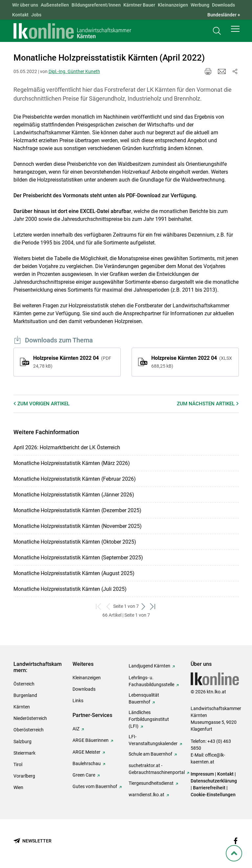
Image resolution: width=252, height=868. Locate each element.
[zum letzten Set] (153, 606)
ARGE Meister (86, 752)
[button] (235, 30)
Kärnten (22, 707)
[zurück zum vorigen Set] (108, 606)
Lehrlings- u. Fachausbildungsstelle (151, 681)
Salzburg (22, 742)
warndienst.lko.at (147, 795)
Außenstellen (55, 5)
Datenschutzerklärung (214, 781)
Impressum (202, 774)
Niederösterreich (30, 718)
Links (78, 701)
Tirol (18, 764)
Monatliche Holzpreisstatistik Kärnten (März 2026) (72, 463)
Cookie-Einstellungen (213, 795)
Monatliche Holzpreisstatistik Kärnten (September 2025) (78, 558)
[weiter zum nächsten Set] (144, 606)
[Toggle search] (217, 32)
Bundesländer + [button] (224, 15)
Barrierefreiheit (209, 788)
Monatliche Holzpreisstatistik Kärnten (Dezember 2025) (77, 510)
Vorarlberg (24, 776)
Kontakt (20, 15)
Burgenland (25, 695)
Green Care (84, 775)
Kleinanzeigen (173, 5)
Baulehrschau (87, 763)
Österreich (24, 684)
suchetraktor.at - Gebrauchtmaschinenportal (157, 769)
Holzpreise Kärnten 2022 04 (72, 362)
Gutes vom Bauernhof (95, 786)
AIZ (76, 729)
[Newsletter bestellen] (32, 841)
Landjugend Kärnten (149, 666)
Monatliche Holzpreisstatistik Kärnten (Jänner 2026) (74, 495)
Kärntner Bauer (139, 5)
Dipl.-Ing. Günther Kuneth (74, 71)
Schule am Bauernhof (150, 754)
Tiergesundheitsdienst (151, 783)
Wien (18, 787)
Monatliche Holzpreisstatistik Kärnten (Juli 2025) (70, 589)
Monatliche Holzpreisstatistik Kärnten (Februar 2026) (75, 479)
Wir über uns (25, 5)
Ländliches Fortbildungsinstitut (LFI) (149, 719)
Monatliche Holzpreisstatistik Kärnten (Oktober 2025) (75, 542)
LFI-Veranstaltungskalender (153, 740)
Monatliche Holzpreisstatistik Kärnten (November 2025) (78, 526)
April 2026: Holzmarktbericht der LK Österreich (67, 447)
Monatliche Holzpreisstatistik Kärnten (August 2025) (74, 573)
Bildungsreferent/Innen (96, 5)
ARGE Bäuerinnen (91, 740)
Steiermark (24, 753)
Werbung (200, 5)
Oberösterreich (29, 730)
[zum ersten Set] (99, 606)
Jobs (36, 15)
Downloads (223, 5)
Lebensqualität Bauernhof (144, 698)
